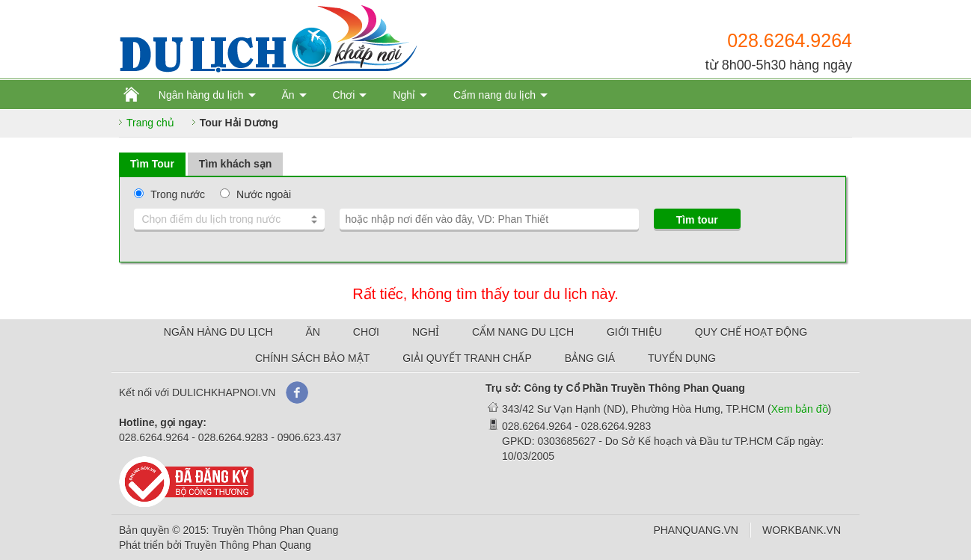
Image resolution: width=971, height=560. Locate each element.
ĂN (313, 332)
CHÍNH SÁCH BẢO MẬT (312, 358)
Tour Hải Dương (239, 123)
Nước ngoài (264, 194)
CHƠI (366, 332)
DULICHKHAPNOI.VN (224, 393)
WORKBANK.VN (802, 530)
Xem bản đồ (800, 409)
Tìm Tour (152, 164)
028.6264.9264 (790, 40)
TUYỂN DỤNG (682, 358)
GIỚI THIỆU (634, 332)
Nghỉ (404, 95)
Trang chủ (150, 123)
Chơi (343, 95)
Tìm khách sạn (235, 164)
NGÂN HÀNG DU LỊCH (218, 332)
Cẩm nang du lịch (494, 95)
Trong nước (178, 194)
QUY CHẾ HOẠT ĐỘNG (751, 332)
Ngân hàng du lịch (201, 95)
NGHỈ (426, 332)
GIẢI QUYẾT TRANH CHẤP (467, 358)
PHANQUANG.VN (696, 530)
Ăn (288, 95)
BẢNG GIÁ (590, 358)
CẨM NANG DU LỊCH (523, 332)
